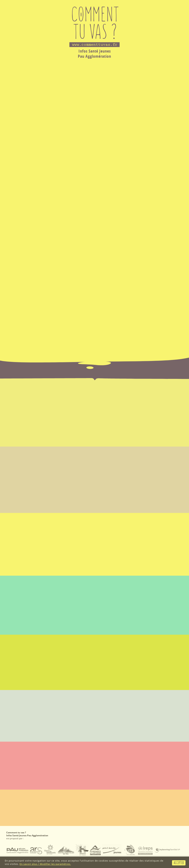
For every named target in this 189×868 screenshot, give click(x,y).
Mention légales (16, 795)
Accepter (179, 863)
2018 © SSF (177, 795)
